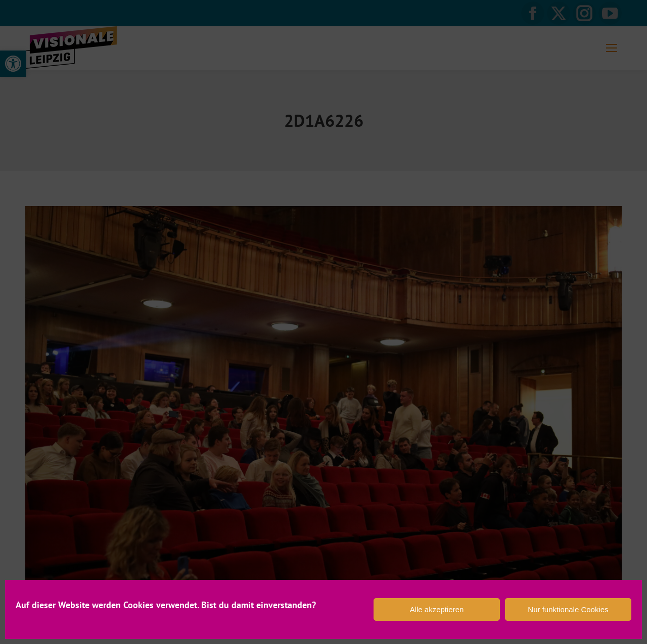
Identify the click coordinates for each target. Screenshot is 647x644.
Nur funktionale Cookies (568, 609)
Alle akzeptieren (437, 609)
